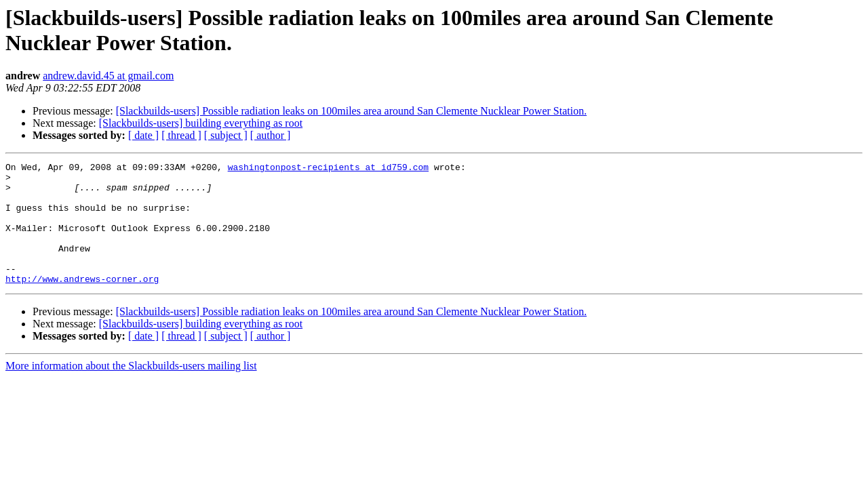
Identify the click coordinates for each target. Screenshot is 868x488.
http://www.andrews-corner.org (82, 303)
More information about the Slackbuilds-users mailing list (131, 390)
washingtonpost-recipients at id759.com (328, 169)
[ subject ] (226, 135)
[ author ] (271, 135)
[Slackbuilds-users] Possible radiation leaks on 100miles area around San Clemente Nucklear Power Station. (352, 111)
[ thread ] (181, 135)
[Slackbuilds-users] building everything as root (201, 123)
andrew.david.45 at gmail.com (108, 76)
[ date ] (143, 135)
